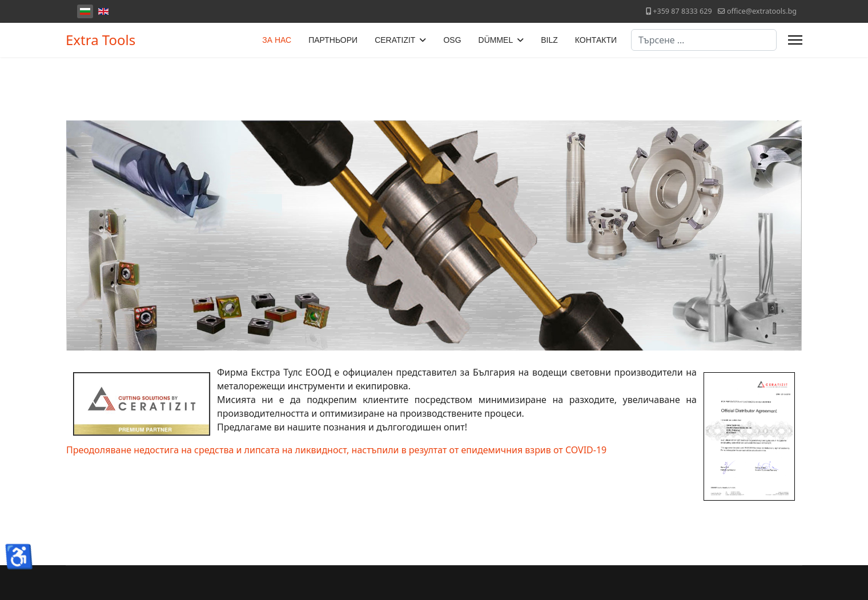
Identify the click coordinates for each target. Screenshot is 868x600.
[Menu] (795, 40)
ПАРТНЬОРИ (333, 40)
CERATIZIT (395, 40)
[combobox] (704, 40)
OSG (452, 40)
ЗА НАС (277, 40)
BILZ (549, 40)
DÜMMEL (496, 40)
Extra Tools (101, 40)
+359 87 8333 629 (682, 11)
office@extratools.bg (762, 11)
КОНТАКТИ (596, 40)
